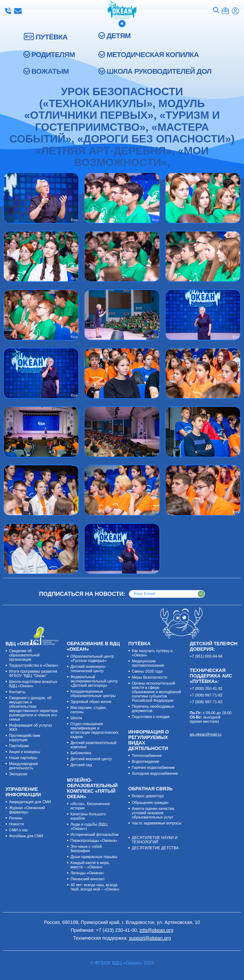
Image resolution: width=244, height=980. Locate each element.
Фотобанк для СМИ (26, 836)
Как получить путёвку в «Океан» (152, 653)
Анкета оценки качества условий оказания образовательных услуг (153, 813)
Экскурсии (18, 774)
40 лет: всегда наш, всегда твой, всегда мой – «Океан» (95, 887)
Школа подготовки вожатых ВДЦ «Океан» (33, 684)
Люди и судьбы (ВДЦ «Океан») (89, 826)
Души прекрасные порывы (94, 857)
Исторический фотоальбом (94, 835)
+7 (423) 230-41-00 (8, 11)
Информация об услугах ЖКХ (30, 727)
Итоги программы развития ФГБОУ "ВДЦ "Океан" (33, 673)
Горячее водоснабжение (153, 768)
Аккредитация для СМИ (30, 802)
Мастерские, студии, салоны (89, 710)
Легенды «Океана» (87, 873)
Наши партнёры (23, 758)
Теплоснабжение (147, 756)
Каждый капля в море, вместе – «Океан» (90, 865)
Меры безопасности (149, 677)
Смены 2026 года (147, 671)
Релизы (16, 818)
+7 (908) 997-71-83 (206, 702)
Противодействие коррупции (25, 738)
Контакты (17, 692)
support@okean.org (150, 938)
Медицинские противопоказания (148, 663)
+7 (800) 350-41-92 (206, 689)
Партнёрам (19, 746)
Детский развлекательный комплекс (94, 745)
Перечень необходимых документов (153, 709)
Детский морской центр (91, 759)
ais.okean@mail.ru (206, 734)
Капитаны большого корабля (88, 816)
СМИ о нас (19, 830)
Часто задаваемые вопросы (157, 823)
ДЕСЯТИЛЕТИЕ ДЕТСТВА (155, 848)
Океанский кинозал (88, 879)
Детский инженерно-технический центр (89, 669)
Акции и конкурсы (25, 752)
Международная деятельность (23, 766)
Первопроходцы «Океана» (94, 841)
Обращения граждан (150, 803)
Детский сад (81, 765)
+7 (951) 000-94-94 (206, 656)
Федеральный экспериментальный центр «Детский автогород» (94, 681)
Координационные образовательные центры (93, 694)
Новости (16, 824)
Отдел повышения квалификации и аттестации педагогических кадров (94, 730)
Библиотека (81, 753)
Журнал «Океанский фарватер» (27, 810)
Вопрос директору (148, 796)
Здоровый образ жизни (91, 702)
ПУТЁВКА (52, 37)
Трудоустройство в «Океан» (34, 665)
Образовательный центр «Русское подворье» (92, 658)
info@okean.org (18, 11)
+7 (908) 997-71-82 (206, 695)
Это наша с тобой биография (86, 849)
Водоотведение (145, 762)
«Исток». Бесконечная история (90, 806)
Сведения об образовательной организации (24, 655)
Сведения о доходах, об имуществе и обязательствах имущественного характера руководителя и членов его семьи (33, 709)
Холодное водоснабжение (155, 773)
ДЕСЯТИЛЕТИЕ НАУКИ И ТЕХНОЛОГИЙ (155, 840)
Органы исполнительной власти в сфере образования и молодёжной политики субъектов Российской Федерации (156, 692)
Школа (76, 718)
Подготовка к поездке (151, 717)
